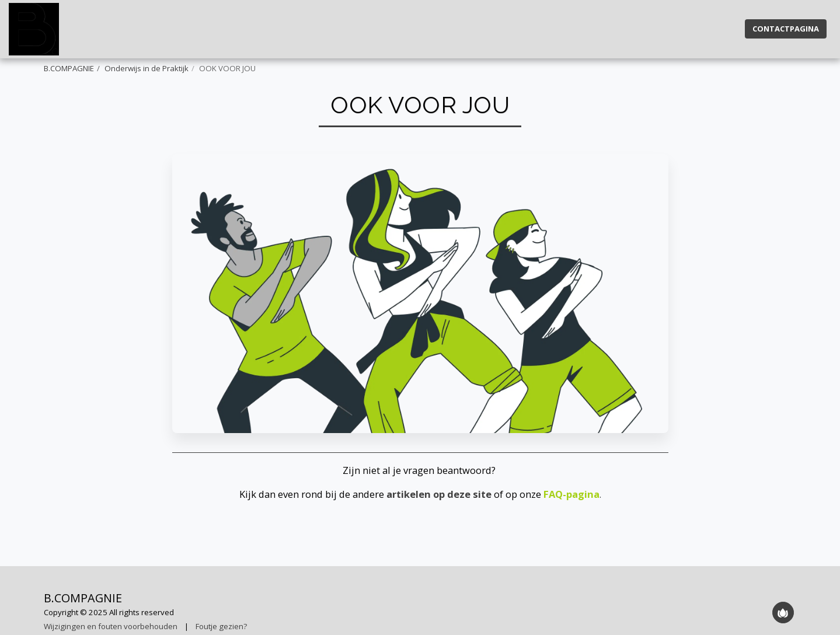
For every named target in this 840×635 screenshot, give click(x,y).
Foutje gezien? (221, 626)
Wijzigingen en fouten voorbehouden (111, 626)
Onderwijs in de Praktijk (147, 68)
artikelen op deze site (439, 494)
